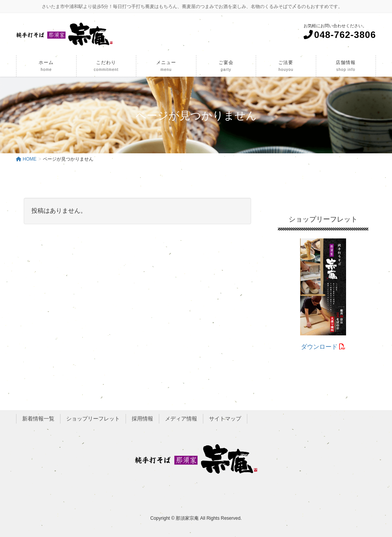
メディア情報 (181, 419)
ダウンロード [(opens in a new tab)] (323, 347)
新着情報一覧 (38, 419)
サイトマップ (225, 419)
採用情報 (142, 419)
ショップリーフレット (93, 419)
